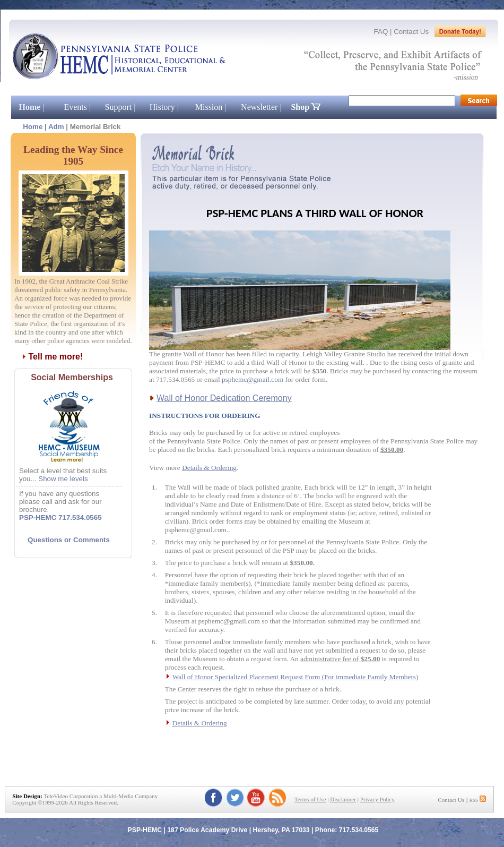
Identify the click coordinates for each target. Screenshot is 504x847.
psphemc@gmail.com (253, 379)
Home (33, 127)
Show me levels (63, 479)
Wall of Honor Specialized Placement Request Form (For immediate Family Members (294, 677)
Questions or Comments (69, 540)
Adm (56, 127)
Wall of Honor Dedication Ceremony (224, 398)
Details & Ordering (209, 468)
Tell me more (54, 357)
